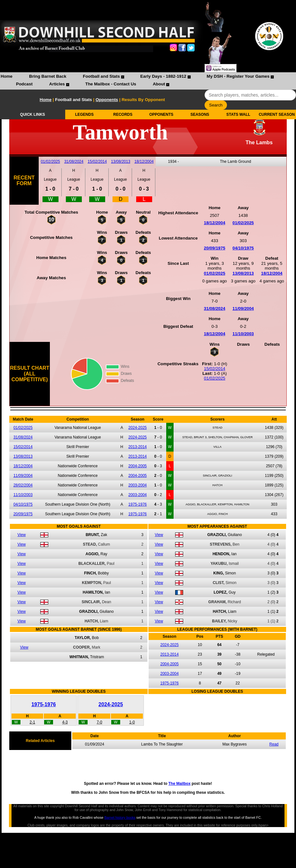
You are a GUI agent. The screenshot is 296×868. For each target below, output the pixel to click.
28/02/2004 (23, 485)
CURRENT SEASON (277, 114)
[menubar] (148, 81)
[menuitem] (7, 77)
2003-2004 (138, 485)
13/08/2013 (121, 162)
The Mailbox (179, 784)
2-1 (32, 722)
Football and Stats (101, 76)
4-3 (65, 722)
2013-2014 (138, 447)
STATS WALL (238, 114)
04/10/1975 (243, 248)
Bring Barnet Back (48, 76)
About (159, 84)
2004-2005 (138, 466)
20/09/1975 (215, 248)
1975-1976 (138, 504)
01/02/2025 (51, 162)
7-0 (99, 722)
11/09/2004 (243, 308)
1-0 (132, 722)
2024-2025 (138, 428)
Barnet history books (120, 817)
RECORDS (123, 114)
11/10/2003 (243, 334)
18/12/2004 (144, 162)
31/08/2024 (74, 162)
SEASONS (200, 114)
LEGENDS (84, 114)
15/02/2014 (97, 162)
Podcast (24, 84)
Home (7, 76)
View (22, 535)
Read (274, 744)
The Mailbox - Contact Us (111, 84)
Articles (57, 84)
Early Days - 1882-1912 (163, 76)
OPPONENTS (161, 114)
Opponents (107, 100)
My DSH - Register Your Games (238, 76)
